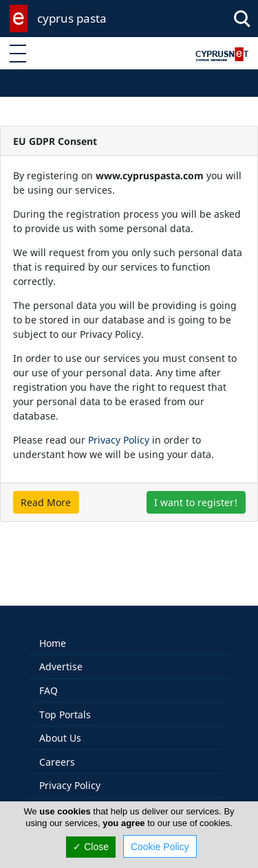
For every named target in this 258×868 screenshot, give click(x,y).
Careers (57, 747)
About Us (60, 723)
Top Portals (65, 700)
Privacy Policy (119, 440)
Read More (46, 502)
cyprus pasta (72, 18)
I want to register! (196, 502)
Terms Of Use (71, 795)
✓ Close (91, 847)
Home (53, 629)
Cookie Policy (160, 847)
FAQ (49, 676)
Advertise (61, 652)
